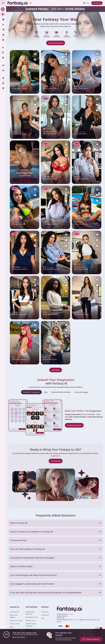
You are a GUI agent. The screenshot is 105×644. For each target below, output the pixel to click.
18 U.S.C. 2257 (15, 624)
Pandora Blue (54, 131)
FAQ (43, 618)
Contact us (45, 612)
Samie (50, 222)
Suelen (19, 222)
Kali (49, 357)
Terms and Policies (16, 621)
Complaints (45, 615)
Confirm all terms (91, 639)
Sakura (81, 177)
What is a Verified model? (21, 566)
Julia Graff (83, 267)
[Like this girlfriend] (35, 60)
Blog (11, 627)
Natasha (82, 222)
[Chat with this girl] (35, 54)
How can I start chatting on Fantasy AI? (28, 549)
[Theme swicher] (3, 48)
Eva (17, 86)
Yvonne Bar (53, 177)
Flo (17, 357)
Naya (18, 131)
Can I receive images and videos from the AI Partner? (34, 575)
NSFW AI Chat (30, 621)
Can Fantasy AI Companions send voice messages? (32, 558)
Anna (18, 312)
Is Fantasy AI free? (18, 540)
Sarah (81, 312)
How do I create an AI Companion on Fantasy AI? (32, 532)
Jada (49, 312)
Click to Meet (25, 180)
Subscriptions (15, 612)
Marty (81, 86)
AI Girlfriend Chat (32, 617)
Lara (80, 131)
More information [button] (20, 637)
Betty (49, 86)
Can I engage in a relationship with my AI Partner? (32, 584)
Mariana (20, 267)
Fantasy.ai (70, 614)
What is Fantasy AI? (19, 523)
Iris (48, 267)
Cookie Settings (91, 634)
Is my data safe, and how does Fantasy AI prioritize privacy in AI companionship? (46, 593)
